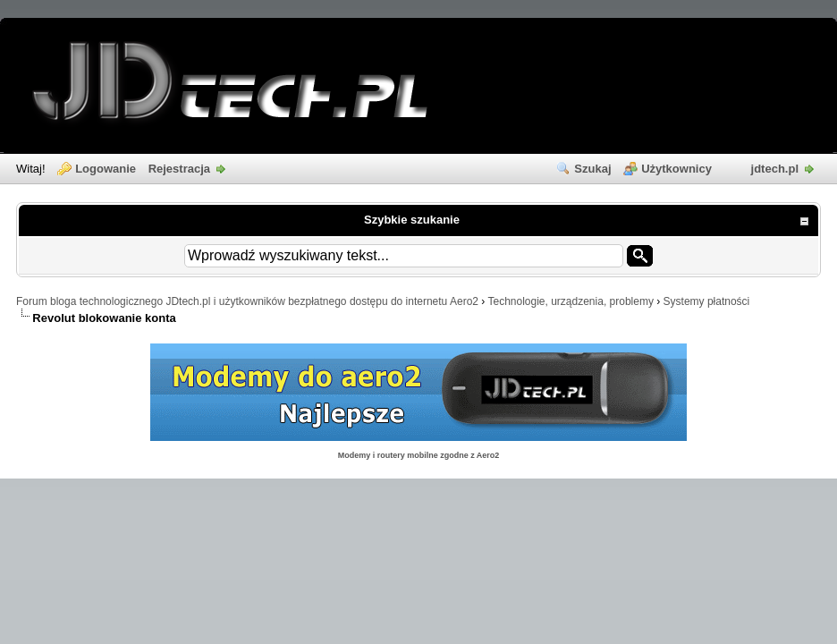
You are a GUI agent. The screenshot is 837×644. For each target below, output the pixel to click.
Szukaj (592, 169)
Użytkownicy (676, 169)
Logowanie (106, 169)
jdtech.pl (775, 169)
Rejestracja (179, 169)
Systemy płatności (707, 301)
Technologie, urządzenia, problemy (570, 301)
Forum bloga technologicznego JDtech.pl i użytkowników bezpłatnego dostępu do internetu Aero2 (247, 301)
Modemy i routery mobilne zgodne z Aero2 (419, 455)
